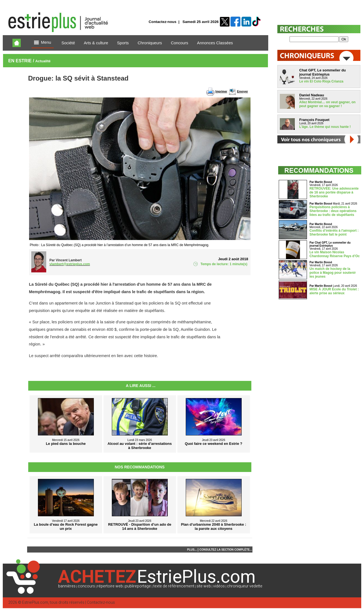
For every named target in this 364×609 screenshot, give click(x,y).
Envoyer (242, 91)
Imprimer (221, 91)
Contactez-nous (162, 22)
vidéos (219, 586)
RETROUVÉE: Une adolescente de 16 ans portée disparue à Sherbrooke (334, 192)
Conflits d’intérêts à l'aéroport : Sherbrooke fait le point (334, 233)
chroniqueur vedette (245, 586)
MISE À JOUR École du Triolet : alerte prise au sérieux (334, 291)
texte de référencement (174, 586)
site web (204, 586)
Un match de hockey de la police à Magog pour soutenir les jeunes (333, 273)
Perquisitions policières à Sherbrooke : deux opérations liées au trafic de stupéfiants (333, 211)
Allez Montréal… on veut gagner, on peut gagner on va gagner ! (327, 104)
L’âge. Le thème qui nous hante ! (325, 127)
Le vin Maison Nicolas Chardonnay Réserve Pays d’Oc (335, 254)
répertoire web (110, 586)
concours (86, 586)
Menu (43, 43)
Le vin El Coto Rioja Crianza (321, 81)
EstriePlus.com (35, 602)
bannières (67, 586)
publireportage (138, 586)
